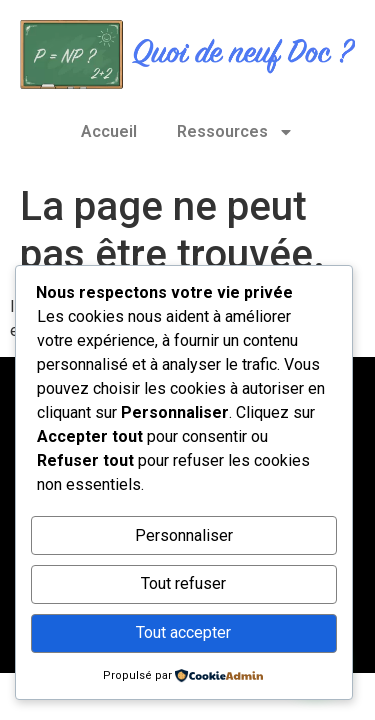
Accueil (109, 131)
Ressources (235, 132)
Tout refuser (183, 583)
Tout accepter (183, 632)
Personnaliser (184, 535)
